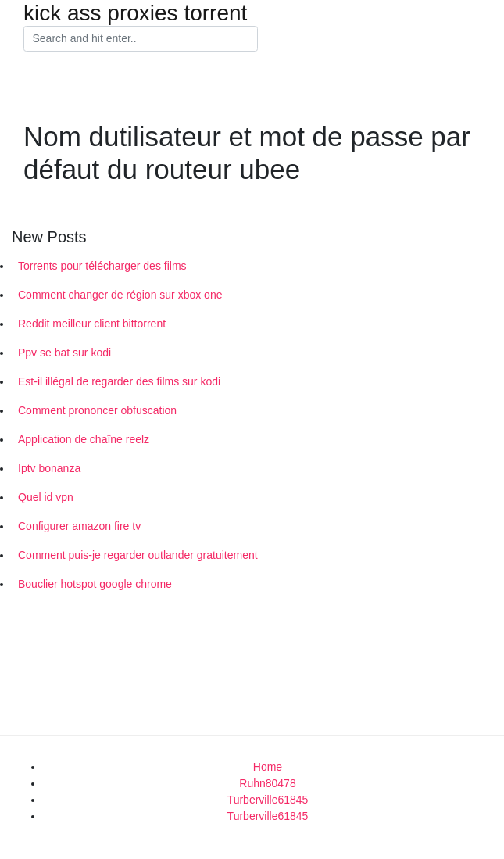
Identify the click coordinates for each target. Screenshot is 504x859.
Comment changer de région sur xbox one (120, 295)
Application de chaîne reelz (84, 439)
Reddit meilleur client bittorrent (92, 324)
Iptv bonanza (49, 468)
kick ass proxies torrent (135, 13)
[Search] (141, 39)
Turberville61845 (268, 800)
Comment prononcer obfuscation (97, 410)
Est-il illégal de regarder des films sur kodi (119, 381)
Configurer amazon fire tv (79, 526)
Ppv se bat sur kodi (64, 353)
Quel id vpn (46, 497)
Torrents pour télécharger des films (102, 266)
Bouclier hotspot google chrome (95, 584)
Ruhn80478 (267, 783)
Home (268, 767)
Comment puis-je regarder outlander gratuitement (138, 555)
